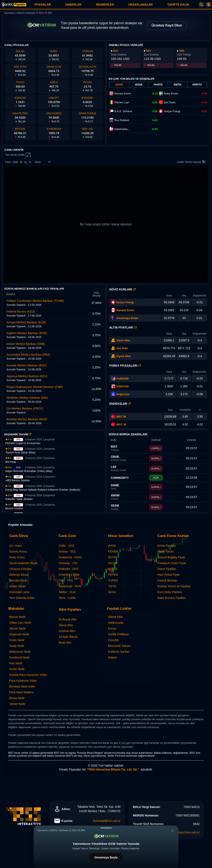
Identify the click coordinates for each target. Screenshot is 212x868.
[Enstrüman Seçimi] (42, 162)
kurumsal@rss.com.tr (107, 821)
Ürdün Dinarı (17, 586)
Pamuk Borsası (167, 580)
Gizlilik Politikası (118, 634)
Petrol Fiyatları (167, 569)
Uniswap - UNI (68, 563)
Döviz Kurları (122, 289)
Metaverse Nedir (20, 652)
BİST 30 (119, 424)
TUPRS (113, 580)
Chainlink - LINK (69, 575)
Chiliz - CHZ (67, 546)
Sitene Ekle (115, 617)
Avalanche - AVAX (70, 557)
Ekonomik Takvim (119, 646)
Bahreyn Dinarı (19, 575)
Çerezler (114, 640)
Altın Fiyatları (123, 327)
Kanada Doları (125, 310)
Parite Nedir (17, 669)
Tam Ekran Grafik (18, 155)
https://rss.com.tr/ (189, 832)
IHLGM (113, 563)
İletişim (113, 657)
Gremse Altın (67, 631)
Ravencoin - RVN (70, 586)
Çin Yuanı (16, 546)
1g (25, 162)
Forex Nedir (17, 640)
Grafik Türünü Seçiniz (192, 162)
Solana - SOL (67, 551)
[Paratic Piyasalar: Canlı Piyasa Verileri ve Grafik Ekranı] (14, 6)
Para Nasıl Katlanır (22, 692)
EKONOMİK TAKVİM (18, 435)
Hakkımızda (116, 623)
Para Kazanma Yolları (23, 681)
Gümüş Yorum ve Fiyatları (174, 586)
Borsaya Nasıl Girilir (22, 686)
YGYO (112, 586)
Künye (112, 628)
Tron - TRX (66, 580)
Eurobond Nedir (19, 657)
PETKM (113, 575)
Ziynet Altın (124, 356)
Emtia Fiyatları (167, 546)
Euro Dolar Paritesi (170, 592)
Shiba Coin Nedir (20, 623)
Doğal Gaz (123, 394)
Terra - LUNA (67, 598)
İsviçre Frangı (125, 302)
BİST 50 (119, 417)
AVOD (112, 546)
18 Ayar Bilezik (68, 637)
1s (21, 162)
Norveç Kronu (18, 551)
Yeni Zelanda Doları (22, 598)
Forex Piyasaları (125, 366)
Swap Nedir (17, 646)
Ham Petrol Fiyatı (169, 575)
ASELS (113, 569)
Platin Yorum (166, 551)
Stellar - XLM (67, 592)
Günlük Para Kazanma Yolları (28, 675)
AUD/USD (122, 379)
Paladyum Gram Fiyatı (172, 563)
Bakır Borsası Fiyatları (172, 598)
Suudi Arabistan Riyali (23, 563)
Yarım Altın (123, 340)
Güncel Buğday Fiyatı (171, 557)
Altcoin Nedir (17, 628)
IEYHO (113, 557)
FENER (113, 551)
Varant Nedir (17, 704)
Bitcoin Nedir (17, 617)
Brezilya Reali (18, 580)
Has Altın (122, 348)
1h (30, 162)
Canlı (8, 162)
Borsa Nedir (17, 698)
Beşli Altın (65, 643)
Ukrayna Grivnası (20, 569)
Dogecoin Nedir (19, 634)
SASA (112, 592)
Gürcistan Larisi (19, 592)
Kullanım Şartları (119, 652)
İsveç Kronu (17, 557)
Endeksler (120, 404)
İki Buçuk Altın (68, 619)
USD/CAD (122, 386)
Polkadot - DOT (69, 569)
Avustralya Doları (127, 318)
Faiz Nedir (16, 663)
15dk (15, 162)
